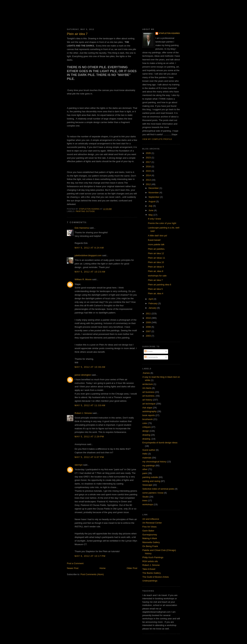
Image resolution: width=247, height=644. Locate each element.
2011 (149, 314)
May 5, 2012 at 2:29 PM (89, 437)
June (151, 210)
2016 (149, 166)
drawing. (147, 439)
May (151, 215)
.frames (146, 373)
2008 (149, 327)
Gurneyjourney (150, 535)
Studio (146, 497)
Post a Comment (75, 563)
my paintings (149, 466)
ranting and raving (151, 481)
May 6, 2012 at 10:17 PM (90, 556)
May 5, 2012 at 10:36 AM (90, 367)
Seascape (147, 485)
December (154, 188)
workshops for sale (157, 276)
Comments (151, 357)
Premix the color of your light (162, 223)
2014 (149, 175)
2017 (149, 162)
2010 (149, 318)
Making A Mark (150, 538)
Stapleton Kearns (169, 33)
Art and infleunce (151, 519)
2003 (149, 336)
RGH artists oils (150, 561)
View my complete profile (157, 139)
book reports (149, 415)
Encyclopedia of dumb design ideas (160, 443)
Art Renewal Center (152, 523)
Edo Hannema (82, 228)
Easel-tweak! (154, 240)
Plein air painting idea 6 (159, 285)
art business (148, 392)
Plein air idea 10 (156, 262)
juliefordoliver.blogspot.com (88, 255)
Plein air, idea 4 (155, 293)
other (145, 469)
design (146, 431)
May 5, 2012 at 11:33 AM (90, 405)
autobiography (149, 411)
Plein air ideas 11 (156, 258)
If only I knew (154, 219)
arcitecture (148, 384)
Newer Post (73, 568)
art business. (149, 396)
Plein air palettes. (156, 249)
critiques (146, 427)
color (145, 423)
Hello (145, 454)
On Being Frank (150, 546)
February (153, 303)
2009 (149, 322)
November (154, 193)
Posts (149, 351)
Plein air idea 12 (156, 253)
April (151, 299)
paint (145, 473)
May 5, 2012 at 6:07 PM (89, 457)
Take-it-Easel (149, 569)
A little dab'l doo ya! (157, 236)
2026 (149, 153)
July (151, 206)
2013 (149, 180)
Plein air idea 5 (155, 289)
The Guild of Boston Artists (156, 577)
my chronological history (154, 462)
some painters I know (153, 493)
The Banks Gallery (152, 573)
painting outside (85, 211)
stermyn (79, 465)
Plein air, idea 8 (155, 271)
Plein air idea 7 (155, 280)
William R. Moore (83, 279)
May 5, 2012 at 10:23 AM (90, 272)
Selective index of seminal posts (158, 489)
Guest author (149, 450)
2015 (149, 171)
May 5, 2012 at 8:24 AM (89, 248)
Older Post (132, 568)
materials (147, 458)
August (152, 201)
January (153, 308)
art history (147, 400)
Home (103, 568)
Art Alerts (147, 388)
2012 (149, 184)
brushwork (148, 419)
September (154, 197)
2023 (149, 158)
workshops (148, 504)
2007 (149, 331)
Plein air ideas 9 (156, 267)
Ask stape (147, 408)
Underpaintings (150, 581)
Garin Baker (148, 531)
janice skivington (83, 375)
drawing (146, 435)
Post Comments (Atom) (92, 574)
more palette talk (156, 244)
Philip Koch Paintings (153, 557)
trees (145, 500)
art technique (149, 404)
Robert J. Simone (83, 413)
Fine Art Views (149, 527)
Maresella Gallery (151, 542)
